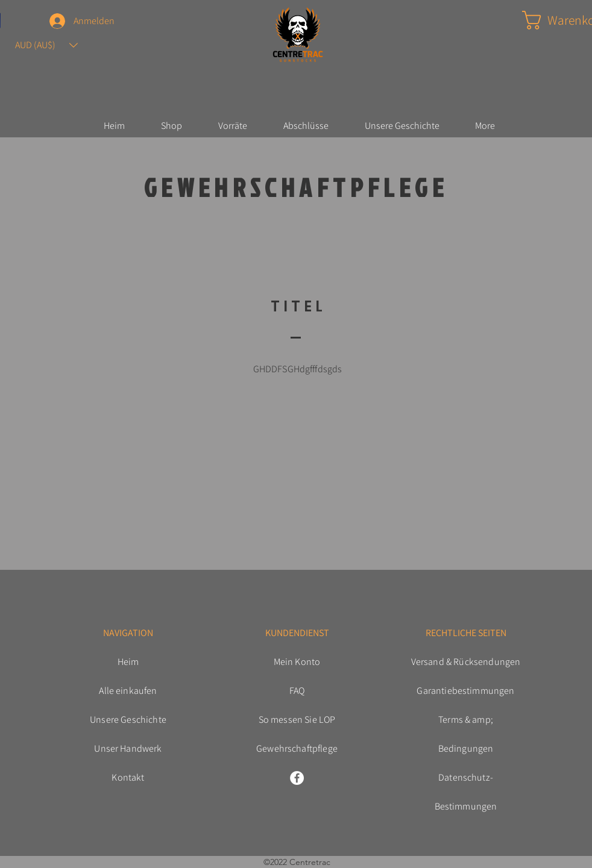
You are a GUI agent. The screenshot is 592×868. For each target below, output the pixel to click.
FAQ (297, 691)
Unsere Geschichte (128, 720)
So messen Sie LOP (297, 720)
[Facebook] (297, 778)
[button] (46, 45)
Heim (128, 662)
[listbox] (46, 45)
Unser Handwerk (128, 748)
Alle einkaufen (128, 691)
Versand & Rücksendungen (466, 662)
